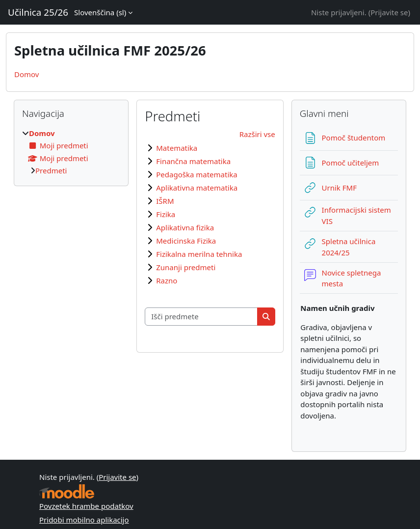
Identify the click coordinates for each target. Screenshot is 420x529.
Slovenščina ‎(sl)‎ (100, 12)
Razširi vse (257, 134)
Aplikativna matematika (197, 188)
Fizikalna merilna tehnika (199, 254)
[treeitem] (71, 152)
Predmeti (51, 170)
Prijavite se (389, 12)
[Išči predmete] (201, 317)
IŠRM (165, 201)
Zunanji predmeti (186, 267)
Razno (167, 280)
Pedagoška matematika (197, 174)
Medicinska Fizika (186, 241)
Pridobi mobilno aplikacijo (84, 520)
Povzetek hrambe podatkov (86, 506)
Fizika (166, 214)
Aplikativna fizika (185, 227)
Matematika (177, 148)
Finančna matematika (193, 161)
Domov (26, 74)
